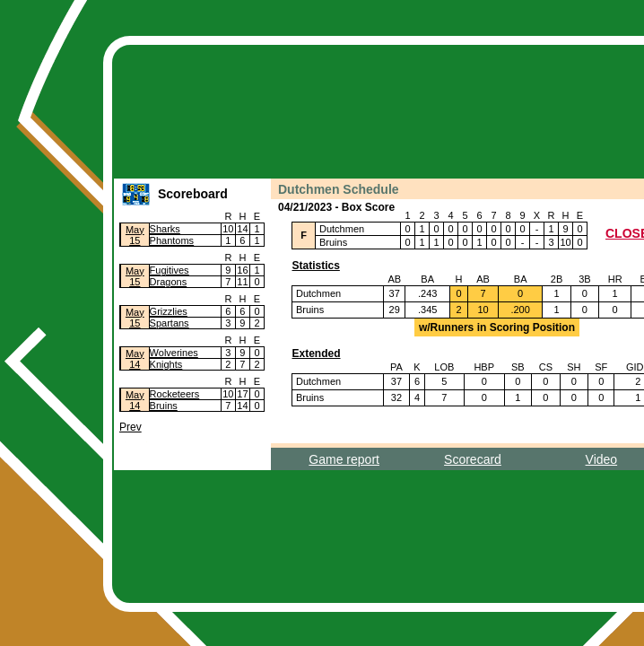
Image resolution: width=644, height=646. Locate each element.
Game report (344, 459)
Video (602, 459)
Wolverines (174, 353)
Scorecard (473, 459)
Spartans (170, 323)
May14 (135, 359)
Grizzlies (169, 311)
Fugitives (170, 270)
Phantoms (172, 240)
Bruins (164, 406)
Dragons (169, 282)
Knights (166, 364)
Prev (131, 427)
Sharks (165, 229)
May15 (135, 235)
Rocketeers (175, 394)
